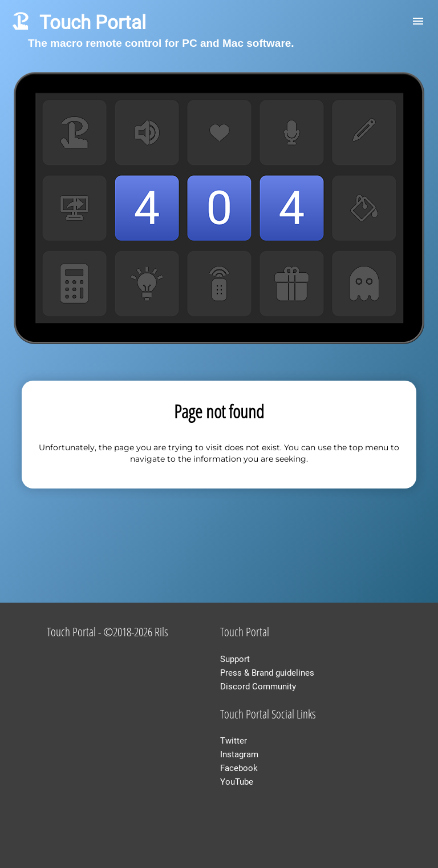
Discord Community (258, 687)
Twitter (234, 741)
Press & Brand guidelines (267, 673)
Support (235, 659)
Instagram (239, 754)
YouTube (237, 782)
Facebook (239, 768)
